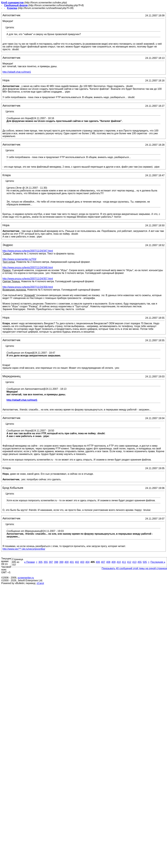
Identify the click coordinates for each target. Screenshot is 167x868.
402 (77, 562)
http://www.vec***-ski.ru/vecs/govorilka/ (24, 549)
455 (140, 562)
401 (72, 562)
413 (134, 562)
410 (119, 562)
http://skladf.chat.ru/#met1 (17, 72)
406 (98, 562)
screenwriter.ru (26, 578)
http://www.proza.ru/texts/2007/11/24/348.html (28, 267)
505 (145, 562)
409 (114, 562)
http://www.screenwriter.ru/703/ (19, 259)
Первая (29, 562)
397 (51, 562)
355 (46, 562)
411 (124, 562)
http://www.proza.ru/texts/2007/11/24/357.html (28, 279)
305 (40, 562)
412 (129, 562)
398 (56, 562)
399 (61, 562)
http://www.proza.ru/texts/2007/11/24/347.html (28, 251)
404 (87, 562)
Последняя (158, 562)
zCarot (40, 583)
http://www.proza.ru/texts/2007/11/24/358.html (28, 287)
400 (67, 562)
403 (82, 562)
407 (103, 562)
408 (108, 562)
